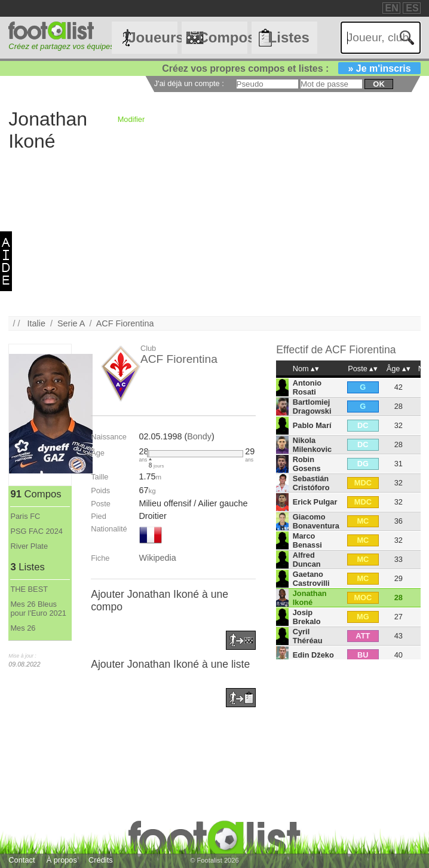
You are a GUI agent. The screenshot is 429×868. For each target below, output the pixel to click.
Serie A (71, 323)
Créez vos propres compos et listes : (291, 68)
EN (392, 8)
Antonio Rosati (307, 387)
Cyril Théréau (308, 636)
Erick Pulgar (315, 502)
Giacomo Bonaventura (316, 521)
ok (379, 84)
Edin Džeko (313, 655)
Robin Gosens (307, 464)
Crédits (101, 860)
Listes (289, 37)
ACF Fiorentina (125, 323)
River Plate (29, 546)
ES (412, 8)
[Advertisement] (214, 233)
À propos (62, 860)
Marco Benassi (307, 540)
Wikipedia (157, 558)
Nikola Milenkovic (312, 445)
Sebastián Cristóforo (311, 483)
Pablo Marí (312, 425)
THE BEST (29, 589)
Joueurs (153, 37)
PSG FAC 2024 (36, 531)
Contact (22, 860)
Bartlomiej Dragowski (312, 407)
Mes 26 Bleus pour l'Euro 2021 (38, 609)
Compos (223, 37)
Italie (36, 323)
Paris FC (25, 516)
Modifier (131, 119)
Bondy (199, 436)
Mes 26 (23, 628)
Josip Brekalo (307, 617)
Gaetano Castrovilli (311, 579)
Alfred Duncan (307, 560)
